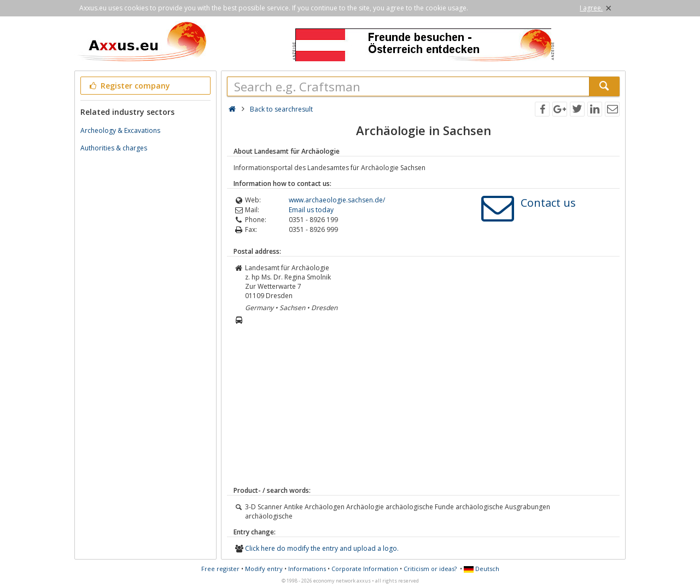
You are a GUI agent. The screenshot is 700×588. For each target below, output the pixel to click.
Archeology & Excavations (120, 130)
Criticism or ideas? (430, 569)
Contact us (548, 203)
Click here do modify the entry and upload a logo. (322, 548)
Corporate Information (365, 569)
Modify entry (264, 569)
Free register (220, 569)
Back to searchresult (281, 109)
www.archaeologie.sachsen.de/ (337, 200)
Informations (307, 569)
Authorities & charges (114, 148)
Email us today (311, 210)
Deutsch (482, 569)
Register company (129, 86)
